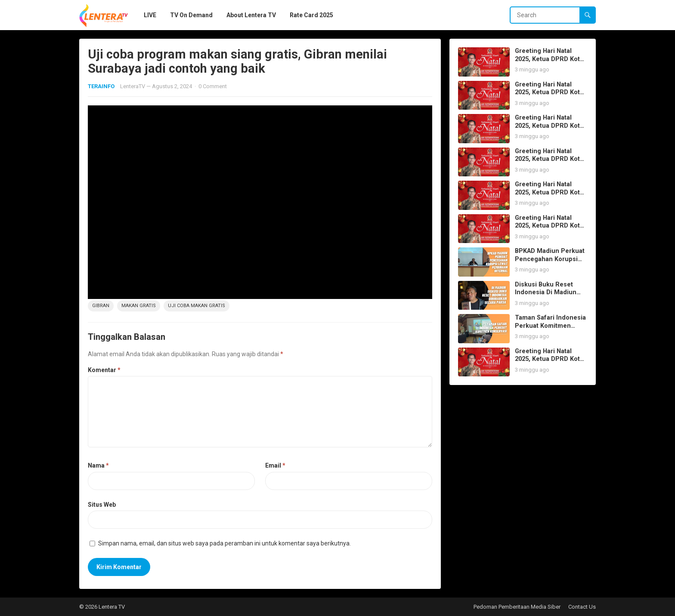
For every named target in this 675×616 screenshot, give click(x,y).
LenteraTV (133, 86)
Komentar (104, 370)
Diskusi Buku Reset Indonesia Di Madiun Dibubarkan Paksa (546, 293)
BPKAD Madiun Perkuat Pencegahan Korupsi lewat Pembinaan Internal (550, 263)
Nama (98, 465)
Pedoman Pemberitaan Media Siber (517, 607)
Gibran (101, 306)
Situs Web (102, 505)
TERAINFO (101, 86)
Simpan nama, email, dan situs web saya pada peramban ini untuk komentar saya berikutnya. (224, 543)
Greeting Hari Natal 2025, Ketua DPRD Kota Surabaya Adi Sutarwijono (549, 63)
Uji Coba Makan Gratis (197, 306)
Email (275, 465)
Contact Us (582, 607)
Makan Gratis (139, 306)
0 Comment (213, 86)
